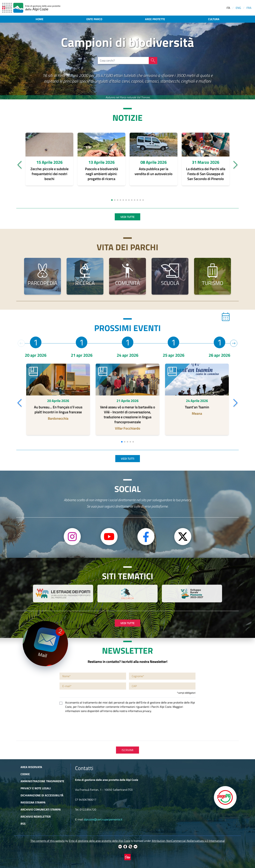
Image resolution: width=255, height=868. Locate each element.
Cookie (25, 774)
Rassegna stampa (33, 802)
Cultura (214, 19)
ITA (228, 8)
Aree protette (155, 19)
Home (39, 19)
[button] (20, 165)
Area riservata (31, 767)
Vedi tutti (128, 459)
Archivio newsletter (36, 817)
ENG (238, 8)
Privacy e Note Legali (36, 788)
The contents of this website (48, 841)
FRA (249, 8)
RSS (23, 824)
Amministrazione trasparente (42, 781)
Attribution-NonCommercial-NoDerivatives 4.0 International (188, 841)
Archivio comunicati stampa (41, 809)
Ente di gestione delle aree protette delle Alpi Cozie (100, 841)
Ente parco (94, 19)
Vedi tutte (127, 217)
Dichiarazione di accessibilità (42, 795)
